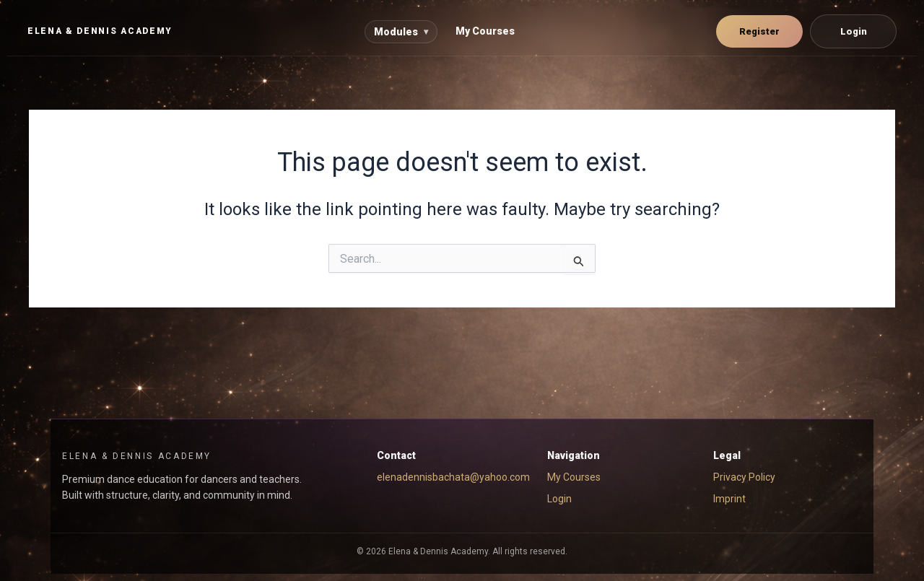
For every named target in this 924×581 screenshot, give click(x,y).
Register (759, 31)
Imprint (729, 499)
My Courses (485, 31)
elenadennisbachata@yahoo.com (453, 477)
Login (854, 31)
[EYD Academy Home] (100, 32)
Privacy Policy (744, 477)
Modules (401, 32)
